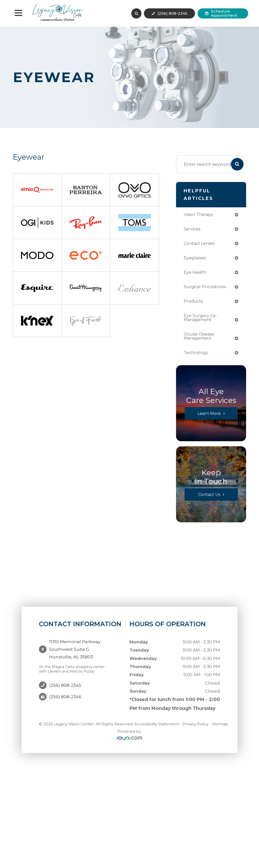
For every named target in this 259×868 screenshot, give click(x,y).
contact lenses (201, 244)
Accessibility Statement (157, 727)
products (194, 303)
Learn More (209, 417)
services (193, 229)
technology (197, 356)
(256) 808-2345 (172, 13)
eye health (196, 274)
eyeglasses (196, 259)
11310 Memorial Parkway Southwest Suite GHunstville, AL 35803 (75, 649)
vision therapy (200, 215)
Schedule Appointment (224, 13)
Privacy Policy (195, 727)
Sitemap (220, 727)
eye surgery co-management (201, 320)
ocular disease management (200, 339)
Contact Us (209, 498)
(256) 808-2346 (65, 692)
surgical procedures (206, 289)
